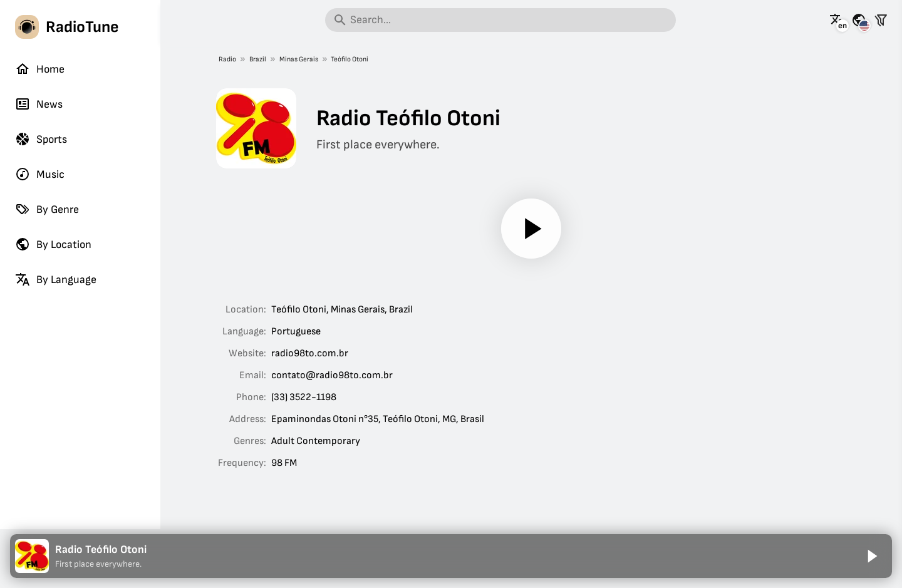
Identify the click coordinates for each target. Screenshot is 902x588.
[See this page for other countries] (859, 20)
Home (40, 69)
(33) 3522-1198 (304, 397)
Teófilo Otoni (350, 59)
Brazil (258, 59)
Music (40, 174)
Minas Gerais (298, 59)
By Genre (47, 209)
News (39, 104)
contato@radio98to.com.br (332, 375)
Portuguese (296, 332)
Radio (227, 59)
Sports (41, 139)
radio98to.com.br (310, 353)
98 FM (284, 463)
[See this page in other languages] (837, 20)
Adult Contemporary (316, 441)
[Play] (531, 229)
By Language (56, 279)
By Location (53, 244)
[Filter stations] (881, 20)
